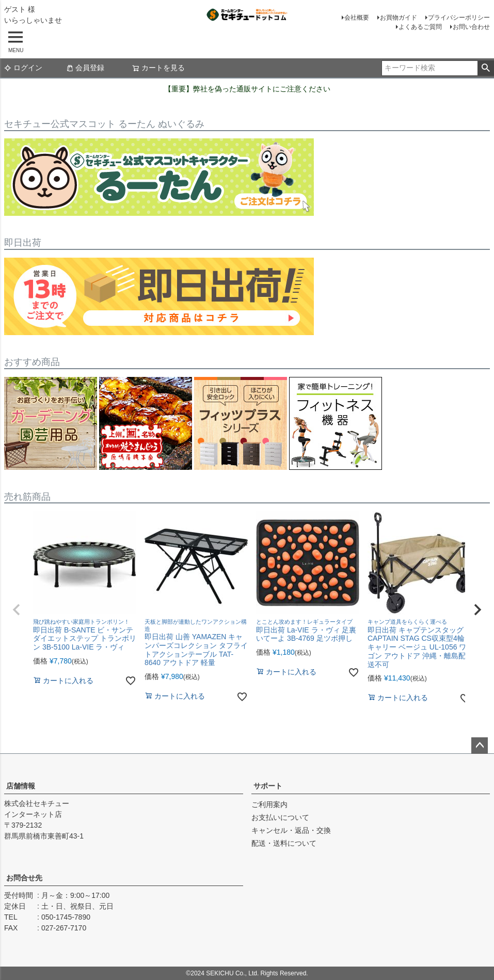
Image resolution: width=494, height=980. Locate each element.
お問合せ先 (24, 878)
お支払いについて (280, 817)
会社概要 (357, 18)
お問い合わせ (471, 27)
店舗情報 (21, 786)
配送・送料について (284, 843)
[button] (17, 610)
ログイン (23, 68)
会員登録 (85, 68)
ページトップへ (480, 746)
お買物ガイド (399, 18)
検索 (485, 68)
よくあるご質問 (420, 27)
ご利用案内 (269, 804)
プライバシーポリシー (459, 18)
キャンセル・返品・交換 (291, 830)
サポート (268, 786)
